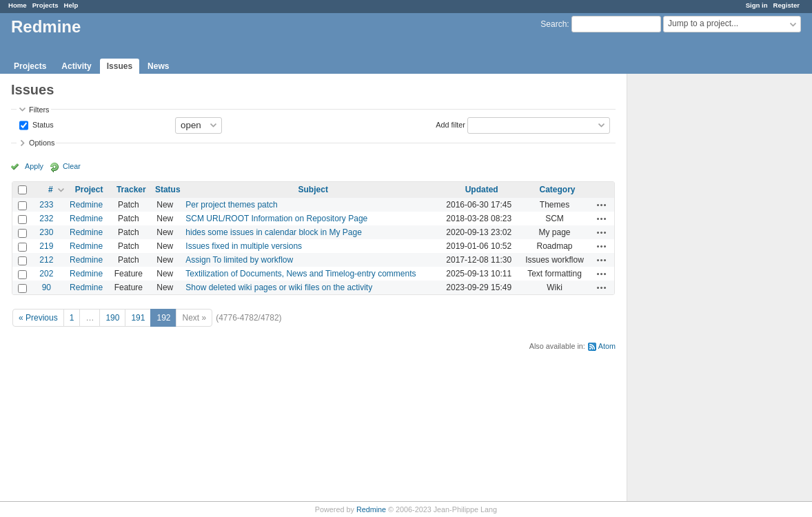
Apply (34, 166)
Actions (602, 205)
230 (46, 232)
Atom (607, 346)
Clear (72, 166)
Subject (313, 190)
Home (18, 5)
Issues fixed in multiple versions (244, 246)
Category (558, 190)
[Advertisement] (696, 290)
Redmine (86, 205)
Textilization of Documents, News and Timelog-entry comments (301, 274)
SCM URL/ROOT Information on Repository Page (276, 219)
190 (112, 318)
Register (786, 5)
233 (46, 205)
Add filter (450, 124)
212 (46, 260)
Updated (482, 190)
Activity (76, 66)
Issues (120, 66)
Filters (39, 110)
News (158, 66)
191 (138, 318)
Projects (45, 5)
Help (71, 5)
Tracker (131, 190)
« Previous (38, 318)
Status (42, 124)
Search (554, 24)
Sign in (757, 5)
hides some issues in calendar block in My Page (273, 232)
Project (89, 190)
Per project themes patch (231, 205)
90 (47, 287)
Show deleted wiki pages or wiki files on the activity (279, 287)
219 (46, 246)
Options (42, 143)
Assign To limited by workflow (239, 260)
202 (46, 274)
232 (46, 219)
